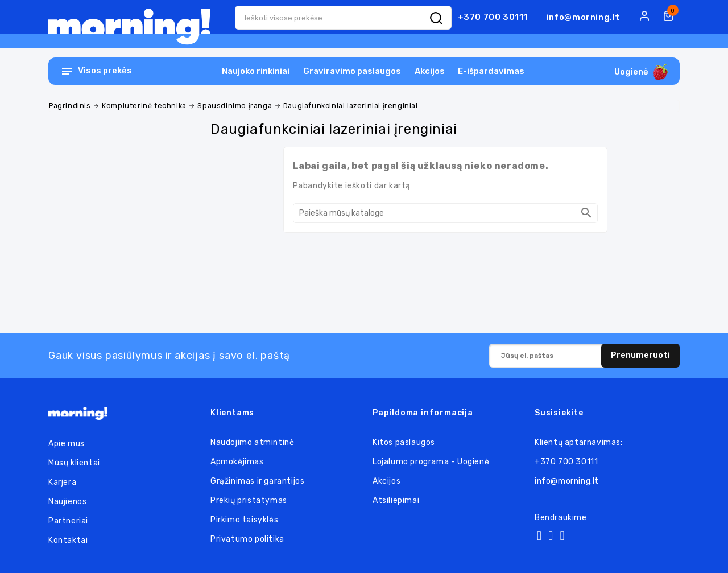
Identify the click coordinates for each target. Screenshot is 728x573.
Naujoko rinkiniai (256, 71)
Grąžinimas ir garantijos (257, 481)
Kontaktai (68, 540)
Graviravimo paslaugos (352, 71)
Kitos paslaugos (404, 442)
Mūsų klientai (74, 463)
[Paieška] (445, 213)
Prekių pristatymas (249, 500)
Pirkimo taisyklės (244, 520)
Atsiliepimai (396, 500)
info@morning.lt (583, 17)
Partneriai (68, 521)
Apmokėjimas (237, 462)
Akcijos (430, 71)
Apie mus (67, 444)
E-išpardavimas (491, 71)
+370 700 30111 (493, 17)
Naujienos (67, 502)
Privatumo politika (247, 539)
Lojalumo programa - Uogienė (431, 462)
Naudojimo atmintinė (252, 442)
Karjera (62, 482)
